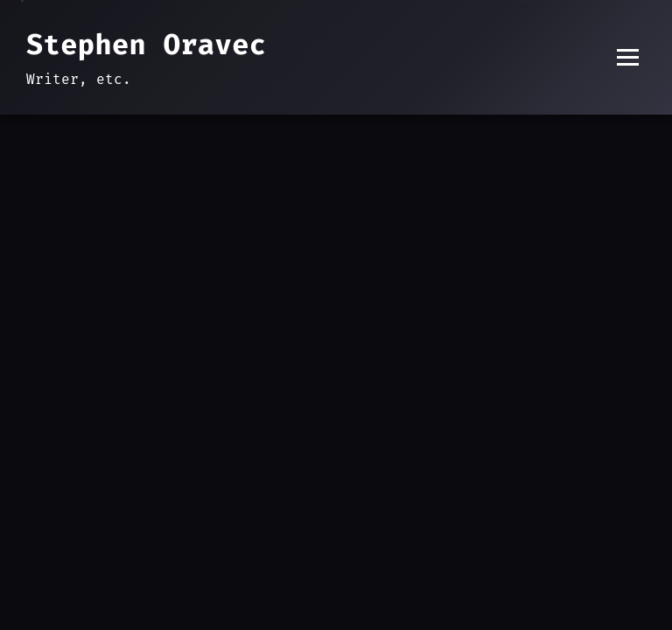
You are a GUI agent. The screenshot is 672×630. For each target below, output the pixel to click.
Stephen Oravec (146, 45)
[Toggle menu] (628, 57)
